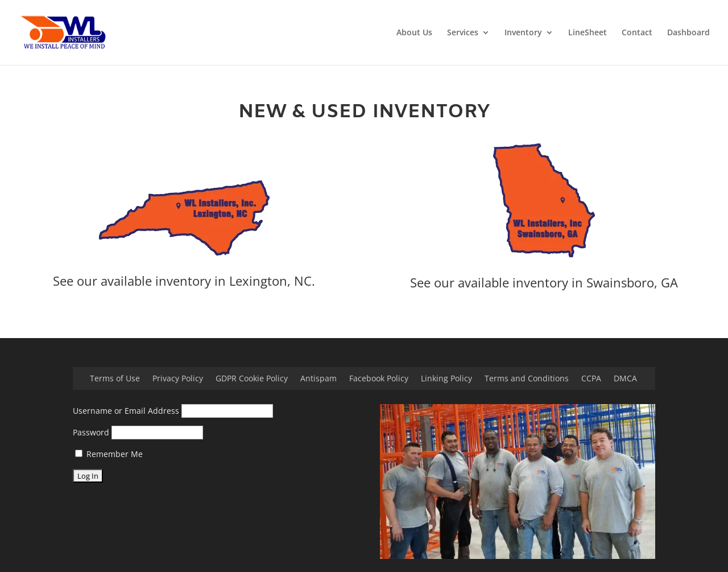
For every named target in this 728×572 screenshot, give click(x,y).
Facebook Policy (379, 379)
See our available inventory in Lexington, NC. (184, 281)
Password (91, 432)
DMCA (625, 379)
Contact (637, 33)
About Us (414, 33)
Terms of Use (115, 379)
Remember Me (109, 454)
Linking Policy (446, 379)
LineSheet (588, 33)
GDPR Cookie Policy (252, 379)
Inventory (523, 33)
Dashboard (688, 33)
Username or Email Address (126, 411)
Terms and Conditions (527, 379)
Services (463, 33)
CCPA (591, 379)
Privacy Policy (178, 379)
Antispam (318, 379)
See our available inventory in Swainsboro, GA (544, 282)
